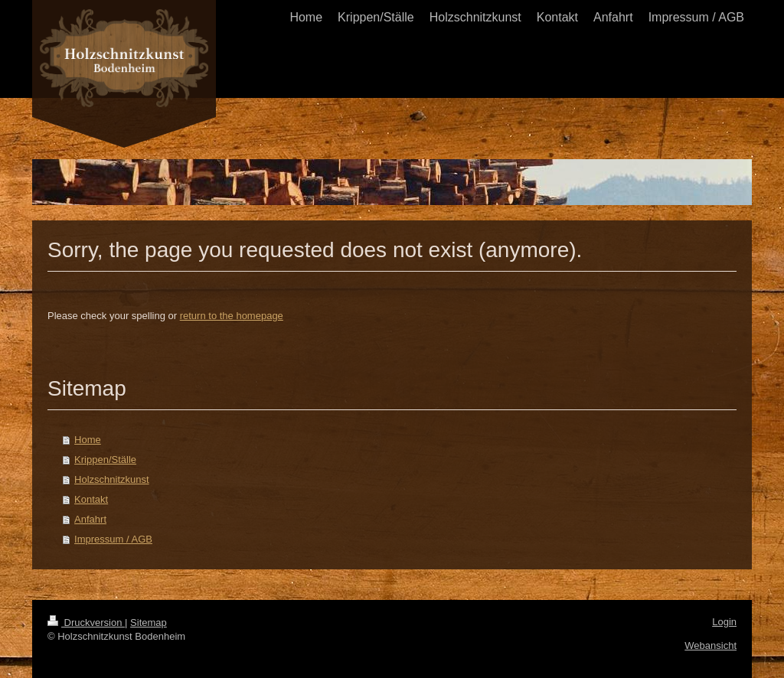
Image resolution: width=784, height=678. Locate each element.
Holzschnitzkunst (112, 479)
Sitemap (149, 623)
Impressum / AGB (113, 539)
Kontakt (91, 499)
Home (88, 440)
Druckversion (86, 623)
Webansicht (710, 645)
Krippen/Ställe (105, 460)
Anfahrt (90, 519)
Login (724, 622)
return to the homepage (232, 316)
